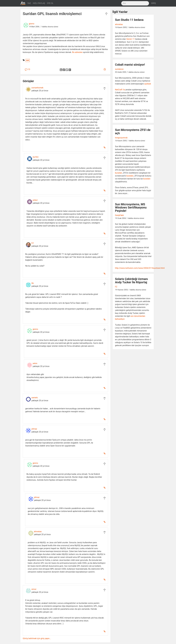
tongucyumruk (121, 138)
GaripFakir (119, 215)
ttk (33, 283)
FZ (33, 243)
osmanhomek (37, 88)
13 (27, 69)
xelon (35, 363)
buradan (119, 173)
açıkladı (148, 84)
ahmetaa (38, 532)
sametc (35, 398)
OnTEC (36, 157)
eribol (35, 200)
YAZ (29, 3)
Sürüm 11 (131, 39)
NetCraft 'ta (120, 90)
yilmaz (34, 429)
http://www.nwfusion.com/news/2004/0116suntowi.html (140, 268)
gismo (32, 24)
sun (28, 60)
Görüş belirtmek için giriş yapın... (37, 638)
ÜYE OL (50, 3)
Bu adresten (77, 52)
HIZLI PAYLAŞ (39, 3)
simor (34, 589)
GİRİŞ (153, 3)
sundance (119, 69)
